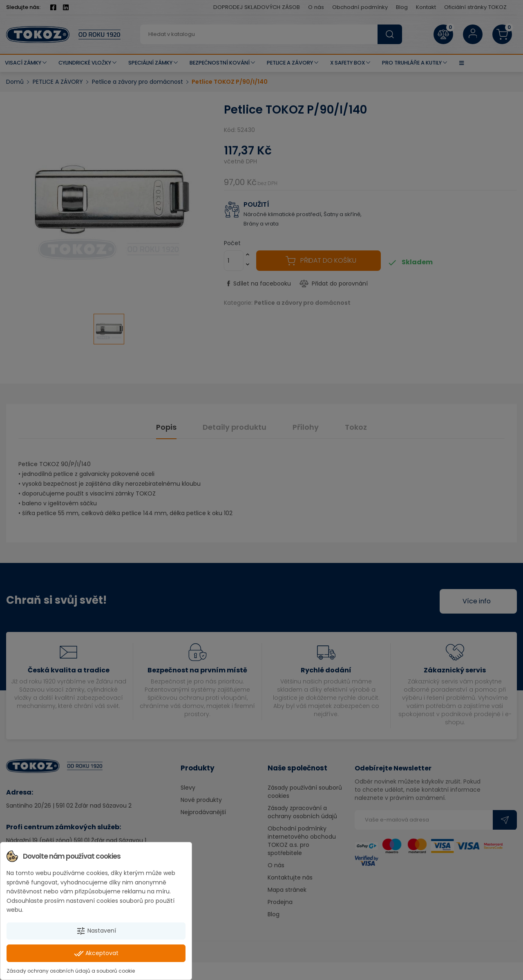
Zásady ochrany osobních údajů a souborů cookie (71, 971)
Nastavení (96, 931)
